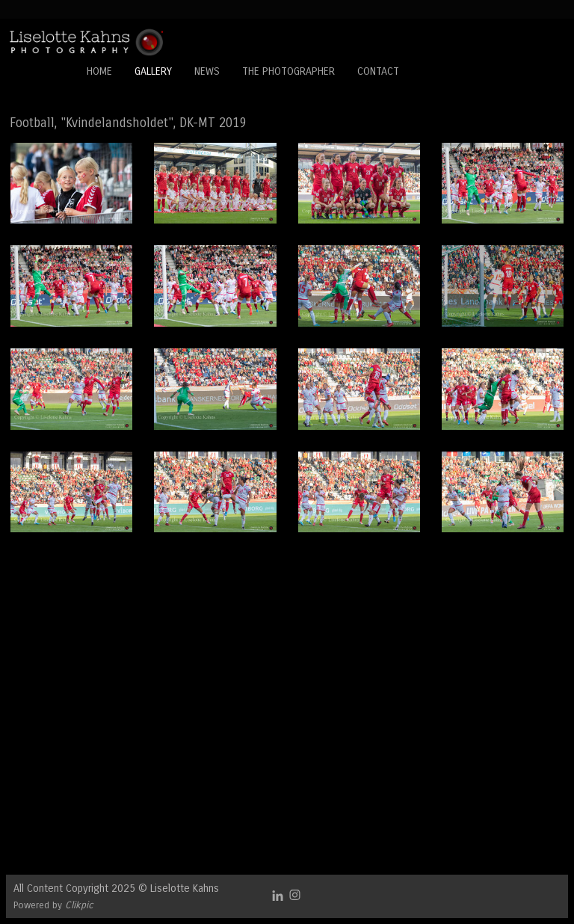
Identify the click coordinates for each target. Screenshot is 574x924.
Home (99, 71)
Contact (378, 71)
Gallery (153, 71)
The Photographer (288, 71)
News (207, 71)
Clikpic (79, 905)
